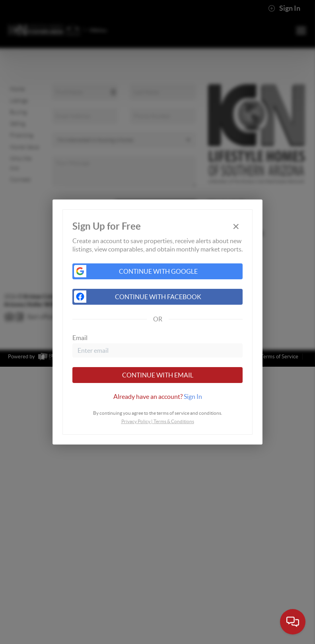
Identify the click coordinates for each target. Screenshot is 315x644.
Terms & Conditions (174, 421)
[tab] (157, 396)
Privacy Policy (136, 421)
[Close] (236, 226)
